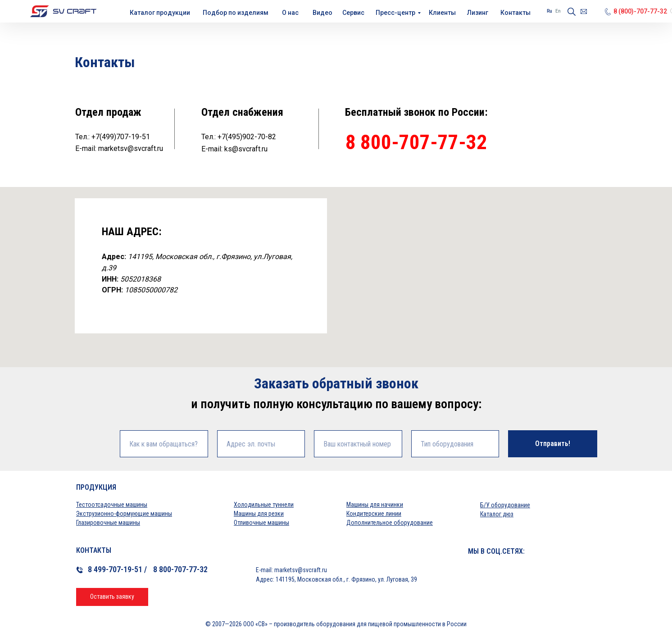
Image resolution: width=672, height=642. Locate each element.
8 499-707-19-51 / (117, 569)
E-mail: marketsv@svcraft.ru (119, 148)
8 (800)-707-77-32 (640, 11)
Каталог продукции (160, 13)
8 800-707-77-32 (416, 142)
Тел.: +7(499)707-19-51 (113, 137)
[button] (112, 597)
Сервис (353, 13)
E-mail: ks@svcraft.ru (234, 149)
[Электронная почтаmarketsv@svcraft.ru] (584, 11)
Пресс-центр (395, 13)
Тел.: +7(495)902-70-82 (239, 137)
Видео (322, 13)
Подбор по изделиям (236, 13)
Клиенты (442, 13)
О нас (290, 13)
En (558, 11)
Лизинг (478, 13)
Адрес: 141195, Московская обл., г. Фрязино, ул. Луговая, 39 (336, 579)
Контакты (515, 13)
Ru (549, 11)
